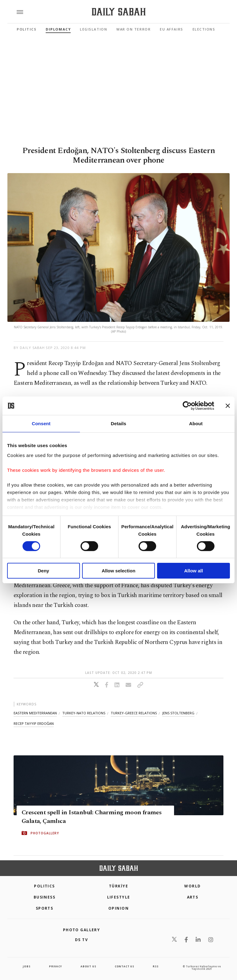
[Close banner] (228, 406)
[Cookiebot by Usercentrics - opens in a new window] (187, 406)
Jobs (27, 966)
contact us (125, 966)
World (192, 886)
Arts (193, 897)
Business (45, 897)
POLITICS (44, 886)
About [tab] (196, 424)
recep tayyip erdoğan (34, 723)
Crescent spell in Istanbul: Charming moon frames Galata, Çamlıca (91, 817)
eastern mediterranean (35, 713)
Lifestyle (119, 897)
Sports (45, 908)
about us (88, 966)
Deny (43, 571)
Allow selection (118, 571)
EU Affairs (171, 29)
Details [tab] (118, 424)
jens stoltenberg (178, 713)
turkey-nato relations (84, 713)
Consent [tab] (41, 424)
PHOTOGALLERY (45, 833)
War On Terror (133, 29)
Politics (27, 29)
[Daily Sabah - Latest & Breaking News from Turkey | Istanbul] (119, 12)
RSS (156, 966)
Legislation (94, 29)
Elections (204, 29)
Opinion (118, 908)
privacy (56, 966)
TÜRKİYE (118, 886)
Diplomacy (58, 29)
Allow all (194, 571)
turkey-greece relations (134, 713)
